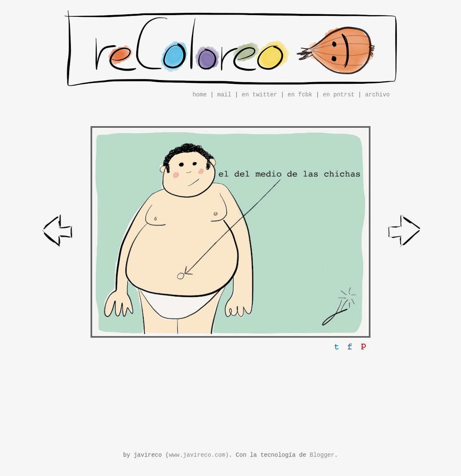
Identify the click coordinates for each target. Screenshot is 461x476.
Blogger (322, 455)
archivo (377, 95)
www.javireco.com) (199, 455)
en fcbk (300, 95)
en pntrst (339, 95)
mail (224, 95)
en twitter (259, 95)
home (199, 95)
